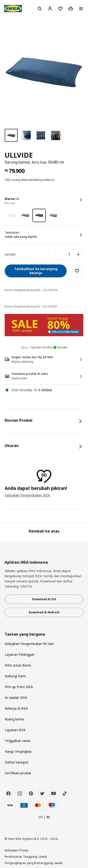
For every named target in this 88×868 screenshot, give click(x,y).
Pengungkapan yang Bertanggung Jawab (34, 863)
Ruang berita (14, 719)
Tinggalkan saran (18, 741)
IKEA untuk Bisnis (18, 665)
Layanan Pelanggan (20, 654)
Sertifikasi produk (18, 773)
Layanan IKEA (15, 730)
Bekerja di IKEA (16, 708)
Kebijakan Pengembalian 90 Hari (29, 644)
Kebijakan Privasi (17, 850)
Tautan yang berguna (25, 634)
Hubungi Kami (15, 676)
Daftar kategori (17, 762)
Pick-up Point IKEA (19, 687)
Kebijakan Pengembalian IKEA (27, 495)
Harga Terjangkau (18, 751)
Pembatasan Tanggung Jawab (26, 857)
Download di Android (44, 612)
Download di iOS (44, 599)
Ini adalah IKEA (16, 698)
